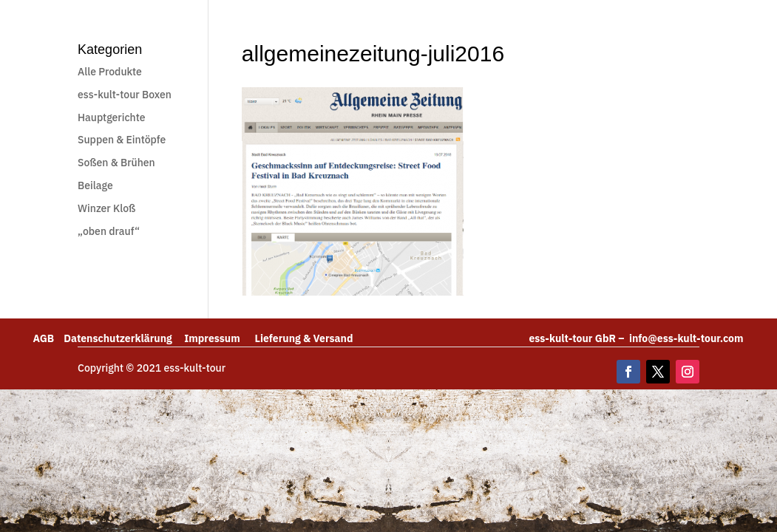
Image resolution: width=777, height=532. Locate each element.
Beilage (95, 185)
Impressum (219, 338)
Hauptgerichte (111, 117)
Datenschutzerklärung (124, 338)
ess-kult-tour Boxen (125, 95)
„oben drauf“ (109, 231)
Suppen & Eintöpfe (122, 140)
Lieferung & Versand (304, 338)
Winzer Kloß (106, 208)
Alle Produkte (110, 72)
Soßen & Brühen (116, 163)
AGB (48, 338)
